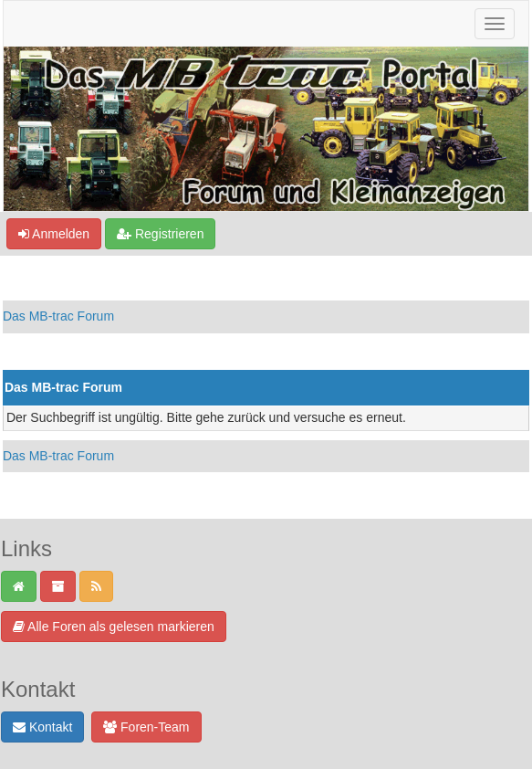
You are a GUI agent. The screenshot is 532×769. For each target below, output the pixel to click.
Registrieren (160, 234)
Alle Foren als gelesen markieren (114, 627)
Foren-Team (146, 727)
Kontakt (42, 727)
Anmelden (54, 234)
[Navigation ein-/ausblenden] (495, 24)
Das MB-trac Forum (58, 316)
